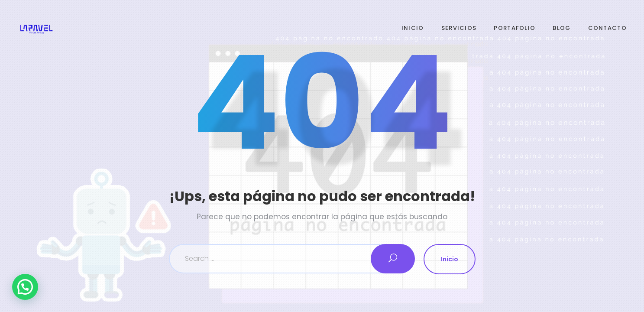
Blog (561, 28)
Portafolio (515, 28)
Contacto (607, 28)
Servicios (459, 28)
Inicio (413, 28)
